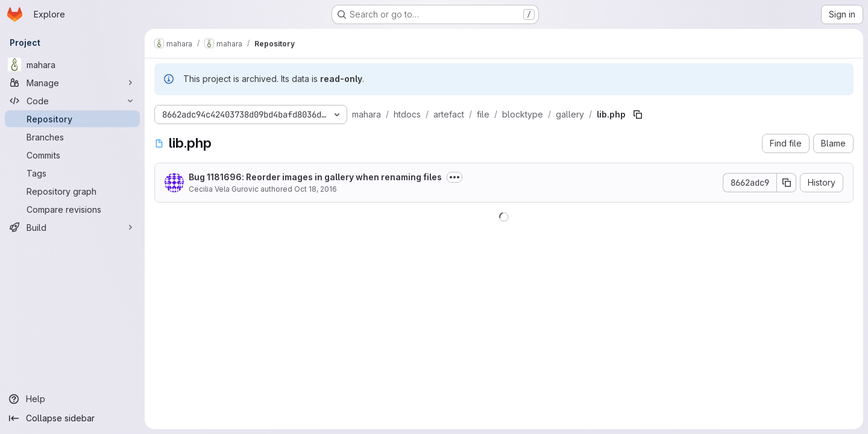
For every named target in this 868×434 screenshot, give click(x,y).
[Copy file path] (638, 115)
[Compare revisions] (72, 209)
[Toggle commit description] (454, 177)
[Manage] (72, 83)
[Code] (72, 101)
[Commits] (72, 155)
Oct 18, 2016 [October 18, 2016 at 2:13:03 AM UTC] (316, 189)
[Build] (72, 227)
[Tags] (72, 173)
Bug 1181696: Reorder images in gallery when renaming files (315, 177)
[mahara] (72, 64)
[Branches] (72, 137)
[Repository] (72, 119)
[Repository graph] (72, 191)
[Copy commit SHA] (787, 183)
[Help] (72, 399)
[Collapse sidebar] (72, 418)
